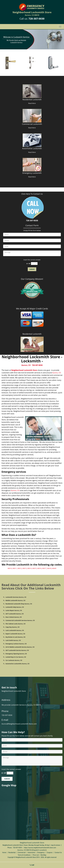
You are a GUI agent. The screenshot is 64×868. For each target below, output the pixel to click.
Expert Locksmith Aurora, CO (15, 634)
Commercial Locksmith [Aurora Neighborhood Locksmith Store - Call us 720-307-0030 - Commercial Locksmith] (32, 124)
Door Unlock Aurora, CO (14, 617)
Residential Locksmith (32, 334)
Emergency (41, 853)
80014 (30, 568)
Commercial (22, 853)
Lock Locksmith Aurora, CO (15, 630)
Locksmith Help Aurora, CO (15, 607)
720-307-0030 (36, 19)
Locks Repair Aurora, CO (14, 610)
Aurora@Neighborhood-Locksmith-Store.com (19, 724)
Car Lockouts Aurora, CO (14, 660)
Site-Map (43, 855)
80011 (15, 568)
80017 (44, 568)
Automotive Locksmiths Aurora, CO (17, 664)
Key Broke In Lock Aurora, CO (15, 637)
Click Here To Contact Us (32, 194)
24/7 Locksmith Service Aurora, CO (17, 650)
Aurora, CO (26, 365)
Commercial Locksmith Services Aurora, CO (20, 620)
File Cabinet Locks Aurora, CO (16, 624)
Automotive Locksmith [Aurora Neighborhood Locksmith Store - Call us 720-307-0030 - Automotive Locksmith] (32, 148)
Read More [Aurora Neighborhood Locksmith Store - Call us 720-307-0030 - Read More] (32, 103)
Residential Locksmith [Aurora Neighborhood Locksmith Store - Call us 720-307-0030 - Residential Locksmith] (32, 99)
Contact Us (58, 853)
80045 (54, 568)
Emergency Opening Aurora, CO (16, 654)
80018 (49, 568)
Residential (12, 853)
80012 (20, 568)
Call (32, 865)
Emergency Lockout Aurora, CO (16, 644)
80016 (39, 568)
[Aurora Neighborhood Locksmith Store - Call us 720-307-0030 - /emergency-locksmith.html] (32, 165)
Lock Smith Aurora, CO (13, 640)
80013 (25, 568)
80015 (34, 568)
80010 (10, 568)
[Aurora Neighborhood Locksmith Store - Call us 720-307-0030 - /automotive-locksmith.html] (32, 140)
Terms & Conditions (24, 855)
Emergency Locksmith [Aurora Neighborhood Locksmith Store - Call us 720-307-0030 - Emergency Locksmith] (32, 173)
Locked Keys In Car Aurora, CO (16, 657)
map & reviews (56, 845)
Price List (36, 855)
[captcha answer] (34, 264)
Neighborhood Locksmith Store (24, 370)
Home (4, 853)
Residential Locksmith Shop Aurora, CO (19, 604)
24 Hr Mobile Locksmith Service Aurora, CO (20, 647)
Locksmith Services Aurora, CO (16, 597)
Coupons (49, 853)
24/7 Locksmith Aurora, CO (15, 614)
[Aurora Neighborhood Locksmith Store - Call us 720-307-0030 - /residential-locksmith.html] (32, 91)
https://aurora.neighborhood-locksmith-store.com (40, 848)
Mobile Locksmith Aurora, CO (15, 600)
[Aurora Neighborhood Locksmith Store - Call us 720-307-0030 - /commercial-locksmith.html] (32, 115)
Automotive (31, 853)
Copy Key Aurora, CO (12, 627)
